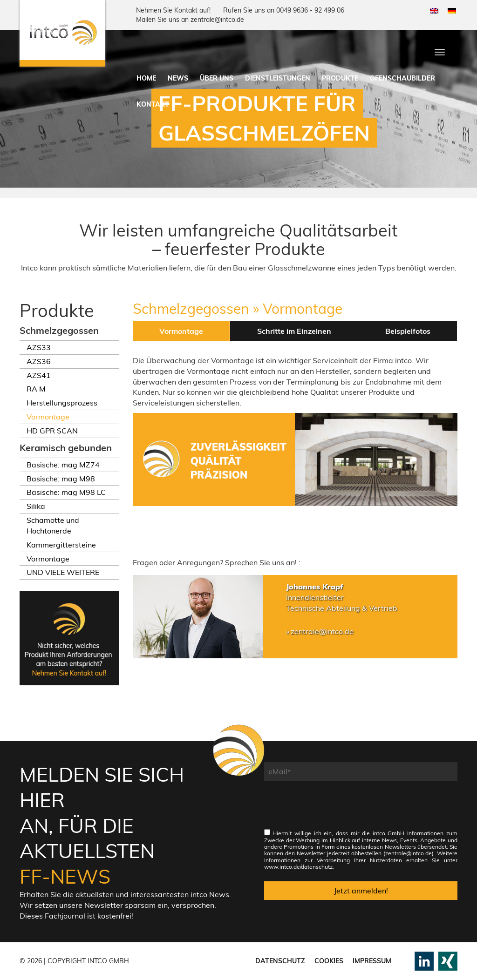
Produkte (340, 78)
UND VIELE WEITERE (63, 572)
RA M (36, 389)
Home (146, 78)
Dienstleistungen (278, 78)
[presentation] (335, 810)
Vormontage (48, 417)
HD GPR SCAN (52, 431)
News (178, 78)
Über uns (217, 78)
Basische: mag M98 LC (66, 492)
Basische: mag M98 (61, 479)
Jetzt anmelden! (361, 891)
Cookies (329, 961)
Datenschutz (280, 961)
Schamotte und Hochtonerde (53, 525)
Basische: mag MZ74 (63, 465)
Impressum (372, 961)
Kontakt (153, 104)
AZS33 (39, 347)
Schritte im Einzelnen (294, 331)
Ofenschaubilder (402, 78)
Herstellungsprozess (62, 403)
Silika (36, 506)
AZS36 (39, 361)
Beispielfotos (408, 331)
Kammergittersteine (61, 545)
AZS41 (39, 375)
